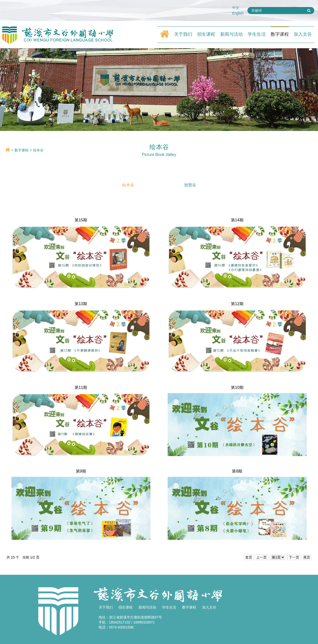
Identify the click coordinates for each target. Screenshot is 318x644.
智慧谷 (190, 185)
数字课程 (280, 34)
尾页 (307, 557)
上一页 (261, 557)
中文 (236, 8)
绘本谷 (38, 150)
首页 (249, 557)
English (238, 13)
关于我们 (183, 34)
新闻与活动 (231, 34)
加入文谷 (303, 34)
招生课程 (206, 34)
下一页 (294, 557)
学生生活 (257, 34)
